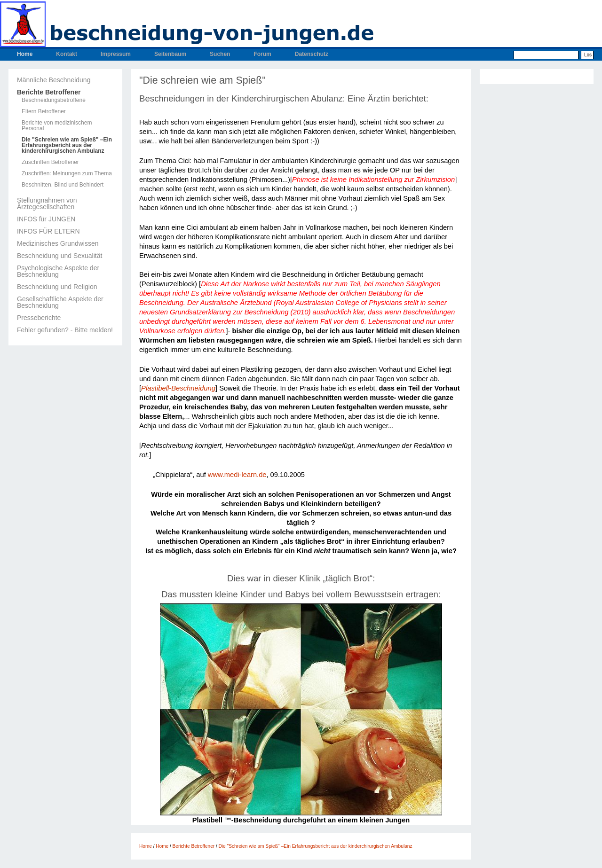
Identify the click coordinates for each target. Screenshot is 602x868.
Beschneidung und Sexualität (59, 256)
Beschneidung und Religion (57, 287)
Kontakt (67, 54)
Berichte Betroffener (49, 92)
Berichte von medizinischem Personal (57, 125)
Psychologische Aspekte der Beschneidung (58, 271)
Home (25, 54)
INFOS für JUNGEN (46, 219)
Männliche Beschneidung (54, 80)
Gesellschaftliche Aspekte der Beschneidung (60, 302)
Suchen (220, 54)
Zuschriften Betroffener (50, 162)
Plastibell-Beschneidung (178, 388)
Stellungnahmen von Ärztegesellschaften (47, 203)
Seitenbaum (170, 54)
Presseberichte (39, 318)
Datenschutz (312, 54)
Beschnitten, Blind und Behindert (63, 185)
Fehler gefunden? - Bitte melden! (65, 330)
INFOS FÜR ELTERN (48, 231)
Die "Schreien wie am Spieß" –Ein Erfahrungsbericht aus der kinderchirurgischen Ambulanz (67, 145)
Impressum (116, 54)
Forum (262, 54)
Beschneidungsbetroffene (54, 100)
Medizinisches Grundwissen (58, 243)
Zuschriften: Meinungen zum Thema (67, 173)
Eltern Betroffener (44, 111)
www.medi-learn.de (237, 475)
